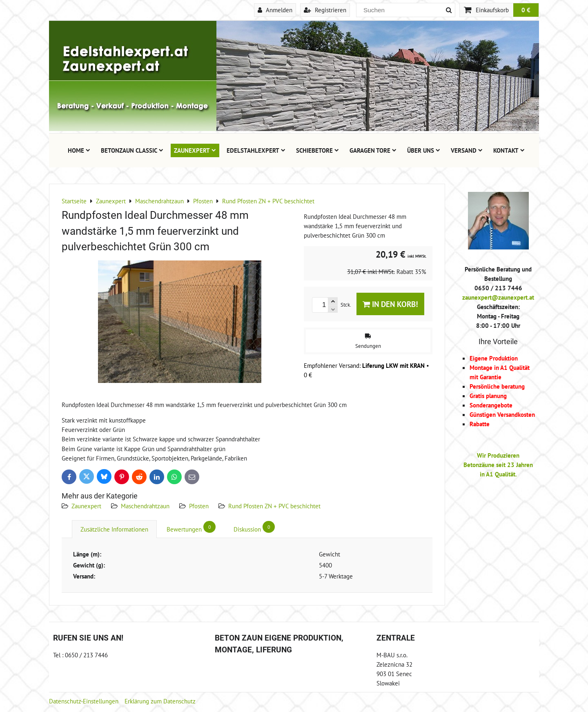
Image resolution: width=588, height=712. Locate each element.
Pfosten (199, 506)
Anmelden (275, 10)
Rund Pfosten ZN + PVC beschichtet (274, 506)
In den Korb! (390, 304)
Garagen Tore (373, 150)
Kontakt (509, 150)
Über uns (424, 150)
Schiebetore (317, 150)
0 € (526, 10)
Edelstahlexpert (256, 150)
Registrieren (325, 10)
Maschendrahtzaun (145, 506)
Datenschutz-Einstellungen (84, 701)
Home (79, 150)
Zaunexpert (195, 150)
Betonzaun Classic (132, 150)
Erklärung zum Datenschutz (160, 701)
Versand (467, 150)
